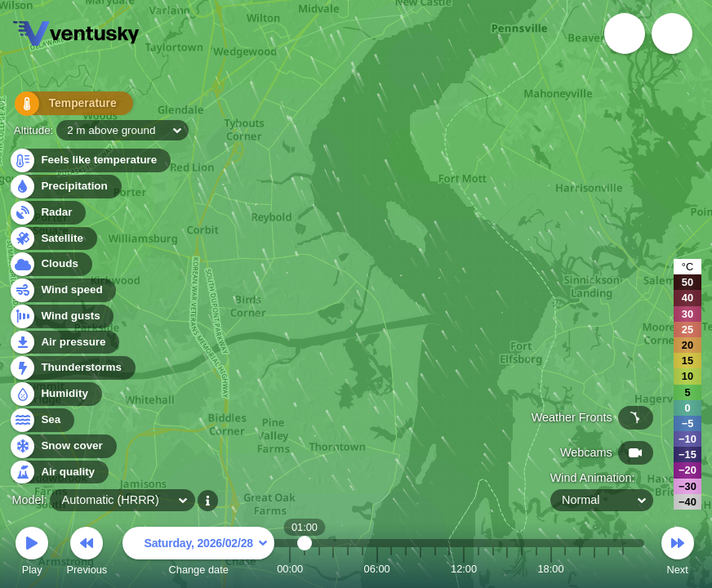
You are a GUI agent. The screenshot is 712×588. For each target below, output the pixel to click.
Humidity (55, 394)
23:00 (623, 569)
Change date (198, 553)
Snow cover (62, 446)
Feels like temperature (89, 160)
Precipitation (65, 187)
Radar (47, 213)
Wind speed (62, 290)
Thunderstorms (72, 368)
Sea (41, 420)
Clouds (50, 264)
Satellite (53, 239)
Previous (87, 553)
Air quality (58, 472)
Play (32, 553)
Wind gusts (61, 316)
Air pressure (64, 343)
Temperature (65, 106)
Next (678, 553)
